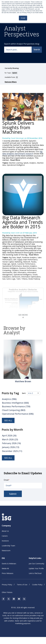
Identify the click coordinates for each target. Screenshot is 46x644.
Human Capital (8, 262)
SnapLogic (6, 264)
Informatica (22, 272)
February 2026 (11, 443)
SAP (15, 260)
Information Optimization (31, 277)
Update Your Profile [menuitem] (36, 568)
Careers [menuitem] (5, 536)
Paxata (34, 262)
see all (8, 458)
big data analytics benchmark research (22, 153)
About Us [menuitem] (5, 531)
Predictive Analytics (29, 257)
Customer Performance (26, 264)
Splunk (26, 163)
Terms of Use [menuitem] (22, 584)
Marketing (18, 262)
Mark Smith (16, 233)
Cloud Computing (14, 410)
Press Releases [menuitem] (8, 573)
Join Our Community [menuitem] (37, 563)
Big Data (12, 257)
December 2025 (12, 451)
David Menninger (18, 138)
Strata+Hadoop (34, 279)
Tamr (18, 279)
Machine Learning (16, 163)
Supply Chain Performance (27, 260)
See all (8, 420)
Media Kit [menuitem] (5, 568)
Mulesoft (27, 262)
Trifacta (24, 279)
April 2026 (9, 436)
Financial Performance (28, 270)
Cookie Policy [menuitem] (37, 584)
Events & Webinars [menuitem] (9, 563)
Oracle (35, 275)
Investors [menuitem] (5, 541)
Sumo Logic (11, 279)
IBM (15, 272)
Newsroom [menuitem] (6, 550)
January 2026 (11, 447)
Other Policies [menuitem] (7, 592)
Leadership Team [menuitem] (8, 546)
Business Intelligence (10, 268)
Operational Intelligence (16, 165)
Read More (15, 160)
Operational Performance (12, 266)
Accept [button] (23, 18)
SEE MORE (23, 316)
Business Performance (28, 268)
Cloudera (15, 270)
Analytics (33, 163)
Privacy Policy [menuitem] (7, 584)
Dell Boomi (16, 277)
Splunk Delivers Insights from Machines (18, 127)
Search (37, 50)
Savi (4, 279)
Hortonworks (7, 272)
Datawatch (7, 277)
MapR (19, 257)
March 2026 (10, 439)
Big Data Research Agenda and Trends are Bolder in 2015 (23, 222)
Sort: (24, 393)
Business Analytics (30, 266)
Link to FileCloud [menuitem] (35, 573)
